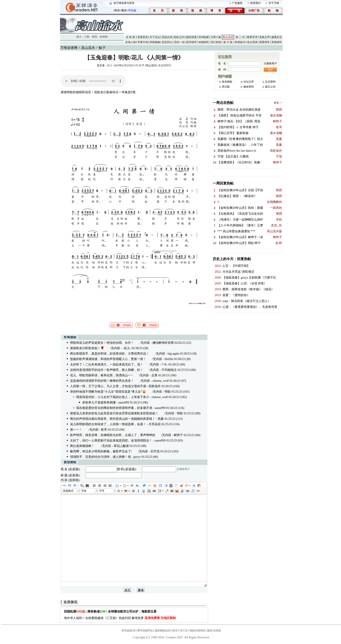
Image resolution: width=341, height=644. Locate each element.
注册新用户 (183, 469)
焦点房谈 (252, 42)
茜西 (95, 37)
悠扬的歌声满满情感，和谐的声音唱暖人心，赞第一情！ (108, 359)
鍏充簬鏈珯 (129, 631)
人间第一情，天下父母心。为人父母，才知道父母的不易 (108, 386)
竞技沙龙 (167, 37)
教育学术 (252, 37)
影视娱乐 (240, 42)
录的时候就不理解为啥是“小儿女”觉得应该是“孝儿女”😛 (108, 392)
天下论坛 (155, 37)
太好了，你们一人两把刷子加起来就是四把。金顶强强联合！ (111, 441)
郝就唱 (104, 37)
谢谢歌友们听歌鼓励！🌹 (87, 348)
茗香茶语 (143, 37)
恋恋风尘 (167, 42)
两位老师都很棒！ (83, 446)
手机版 (132, 10)
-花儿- (110, 65)
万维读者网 (69, 48)
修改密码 (249, 87)
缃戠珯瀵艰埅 (197, 631)
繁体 (124, 10)
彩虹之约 (179, 37)
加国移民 (204, 42)
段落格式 (68, 491)
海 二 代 (240, 37)
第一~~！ (76, 430)
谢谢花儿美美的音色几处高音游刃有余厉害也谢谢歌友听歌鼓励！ (114, 413)
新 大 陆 (228, 42)
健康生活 (277, 37)
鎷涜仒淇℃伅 (180, 631)
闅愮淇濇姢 (214, 631)
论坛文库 (249, 82)
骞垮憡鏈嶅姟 (145, 631)
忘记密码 (270, 82)
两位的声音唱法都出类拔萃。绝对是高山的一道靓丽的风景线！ (113, 419)
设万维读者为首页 (124, 3)
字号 (102, 491)
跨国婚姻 (155, 42)
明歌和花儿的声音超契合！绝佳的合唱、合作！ (102, 343)
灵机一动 (179, 42)
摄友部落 (191, 37)
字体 (84, 491)
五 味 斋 (130, 37)
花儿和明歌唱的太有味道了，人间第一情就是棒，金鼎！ (108, 424)
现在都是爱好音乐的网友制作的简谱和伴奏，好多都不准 (114, 408)
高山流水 (228, 37)
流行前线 (216, 42)
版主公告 (270, 87)
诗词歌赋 (204, 37)
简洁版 (226, 87)
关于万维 (274, 3)
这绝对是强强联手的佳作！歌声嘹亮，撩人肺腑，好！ (107, 370)
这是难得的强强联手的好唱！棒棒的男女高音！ (102, 381)
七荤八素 (216, 37)
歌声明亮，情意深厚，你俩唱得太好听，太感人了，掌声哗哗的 (113, 435)
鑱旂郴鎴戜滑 (163, 631)
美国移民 (277, 42)
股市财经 (191, 42)
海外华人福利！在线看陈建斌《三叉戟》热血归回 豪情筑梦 (120, 618)
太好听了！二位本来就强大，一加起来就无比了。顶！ (107, 364)
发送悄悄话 (165, 65)
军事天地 (143, 42)
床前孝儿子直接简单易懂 (99, 402)
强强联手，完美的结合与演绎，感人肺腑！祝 (100, 457)
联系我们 (256, 3)
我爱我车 (264, 42)
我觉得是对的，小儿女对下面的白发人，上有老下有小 (113, 397)
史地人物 (130, 42)
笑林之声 (264, 37)
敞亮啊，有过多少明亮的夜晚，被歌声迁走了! (101, 451)
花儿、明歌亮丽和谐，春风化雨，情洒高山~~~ (101, 375)
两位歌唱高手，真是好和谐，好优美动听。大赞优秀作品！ (110, 354)
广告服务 (237, 3)
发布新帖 (227, 82)
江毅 (87, 37)
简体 (117, 10)
